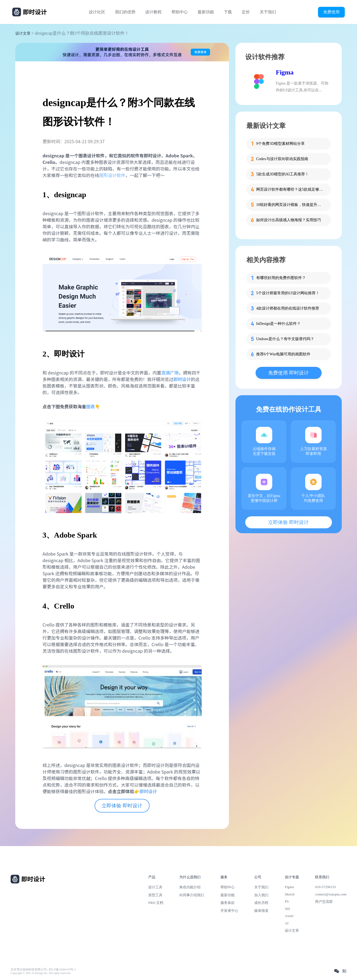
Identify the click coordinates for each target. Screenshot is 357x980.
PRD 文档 (156, 903)
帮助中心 (180, 12)
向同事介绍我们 (192, 895)
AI (287, 923)
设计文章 (23, 33)
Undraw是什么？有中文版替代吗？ (285, 339)
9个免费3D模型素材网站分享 (280, 144)
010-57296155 (325, 887)
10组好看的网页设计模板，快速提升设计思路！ (290, 205)
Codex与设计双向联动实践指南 (282, 159)
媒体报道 (261, 911)
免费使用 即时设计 (288, 373)
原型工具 (155, 895)
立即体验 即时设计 (122, 806)
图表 (90, 406)
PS (287, 901)
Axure (289, 916)
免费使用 (331, 12)
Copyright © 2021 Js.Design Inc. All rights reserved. (41, 973)
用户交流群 (324, 902)
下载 (228, 12)
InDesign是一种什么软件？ (278, 324)
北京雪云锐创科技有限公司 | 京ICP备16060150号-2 (43, 969)
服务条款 (228, 903)
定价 (246, 12)
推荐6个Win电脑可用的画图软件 (283, 354)
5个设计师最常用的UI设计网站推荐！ (288, 293)
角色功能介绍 (190, 887)
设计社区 (97, 12)
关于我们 (268, 12)
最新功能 (206, 12)
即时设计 (148, 791)
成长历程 (261, 903)
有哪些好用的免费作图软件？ (281, 278)
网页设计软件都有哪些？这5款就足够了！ (290, 189)
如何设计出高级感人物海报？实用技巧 (289, 220)
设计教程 (153, 12)
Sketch (290, 894)
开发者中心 (229, 911)
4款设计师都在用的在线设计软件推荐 (288, 308)
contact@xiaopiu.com (331, 894)
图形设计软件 (112, 175)
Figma (285, 72)
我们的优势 (125, 12)
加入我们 (261, 895)
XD (287, 909)
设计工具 (155, 887)
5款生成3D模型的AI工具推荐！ (282, 174)
